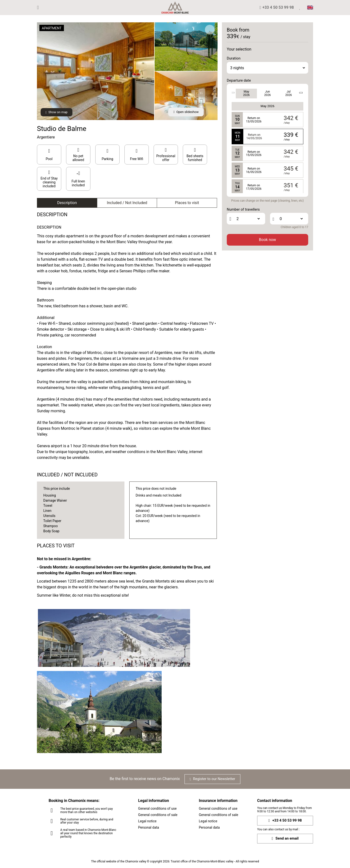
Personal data (149, 827)
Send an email (285, 838)
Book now (267, 240)
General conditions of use (157, 808)
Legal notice (147, 821)
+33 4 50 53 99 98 (285, 821)
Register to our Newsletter (212, 779)
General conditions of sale (158, 815)
